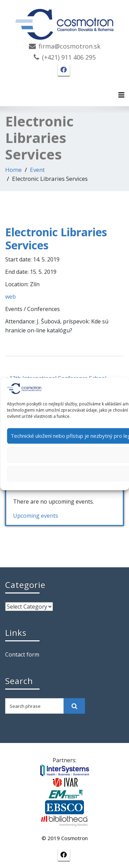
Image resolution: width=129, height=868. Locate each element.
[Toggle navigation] (121, 95)
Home (13, 170)
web (10, 297)
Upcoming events (36, 516)
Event (37, 170)
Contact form (22, 654)
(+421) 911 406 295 (69, 57)
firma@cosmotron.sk (69, 46)
